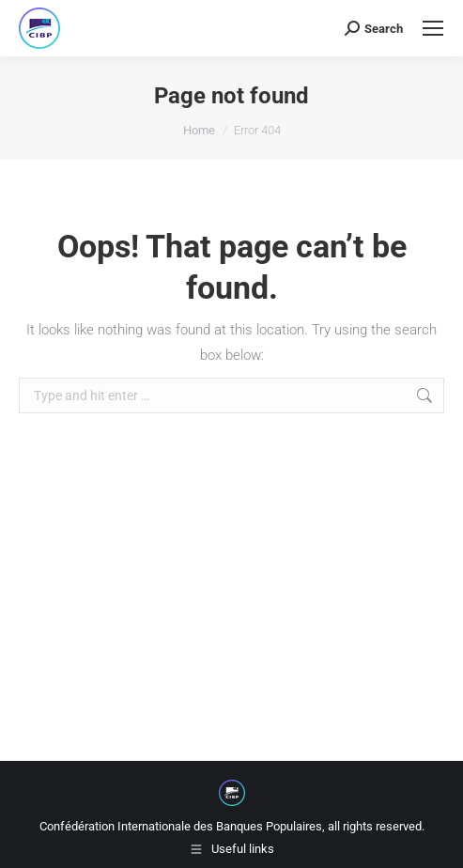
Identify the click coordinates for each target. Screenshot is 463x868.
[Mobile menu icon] (433, 28)
